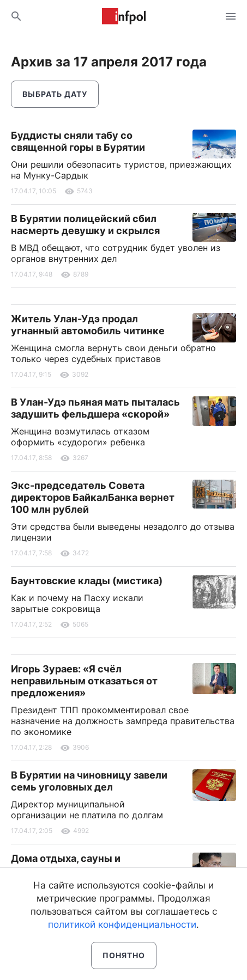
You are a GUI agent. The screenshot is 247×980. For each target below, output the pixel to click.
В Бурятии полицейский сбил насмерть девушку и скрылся (85, 225)
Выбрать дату (55, 94)
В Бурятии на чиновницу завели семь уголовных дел (89, 781)
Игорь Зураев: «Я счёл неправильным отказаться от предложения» (84, 681)
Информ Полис (124, 16)
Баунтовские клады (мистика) (87, 581)
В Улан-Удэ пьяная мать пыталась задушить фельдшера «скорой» (95, 408)
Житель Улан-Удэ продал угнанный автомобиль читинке (88, 325)
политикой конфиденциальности (122, 924)
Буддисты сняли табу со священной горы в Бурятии (78, 141)
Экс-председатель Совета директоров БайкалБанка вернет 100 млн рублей (93, 497)
